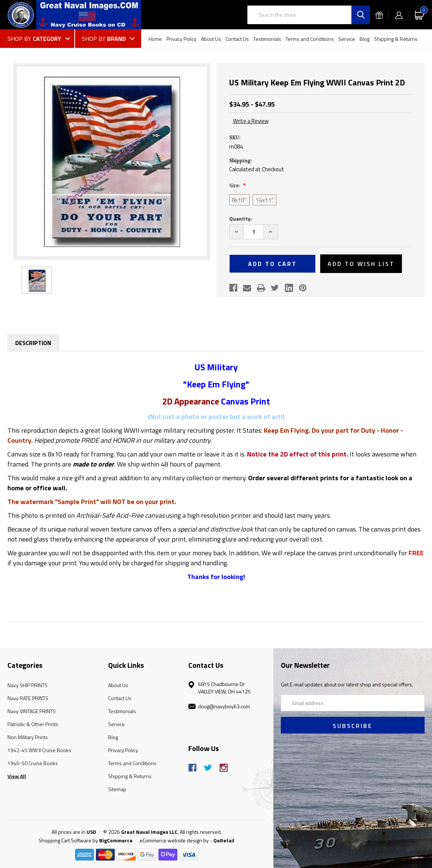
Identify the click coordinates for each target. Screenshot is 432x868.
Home (155, 39)
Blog (365, 39)
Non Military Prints (28, 737)
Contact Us (237, 39)
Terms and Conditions (310, 39)
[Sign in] (399, 15)
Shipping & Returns (396, 39)
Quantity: (241, 219)
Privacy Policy (181, 39)
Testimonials (267, 39)
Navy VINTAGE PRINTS (32, 711)
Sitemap (117, 789)
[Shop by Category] (41, 39)
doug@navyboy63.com (224, 706)
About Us (211, 39)
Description (33, 343)
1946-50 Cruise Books (33, 763)
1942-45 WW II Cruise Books (39, 750)
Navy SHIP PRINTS (27, 685)
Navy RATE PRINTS (28, 698)
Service (347, 39)
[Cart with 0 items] (420, 15)
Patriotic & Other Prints (33, 724)
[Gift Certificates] (379, 15)
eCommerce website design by (174, 840)
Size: (235, 185)
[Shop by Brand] (108, 39)
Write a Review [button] (251, 121)
